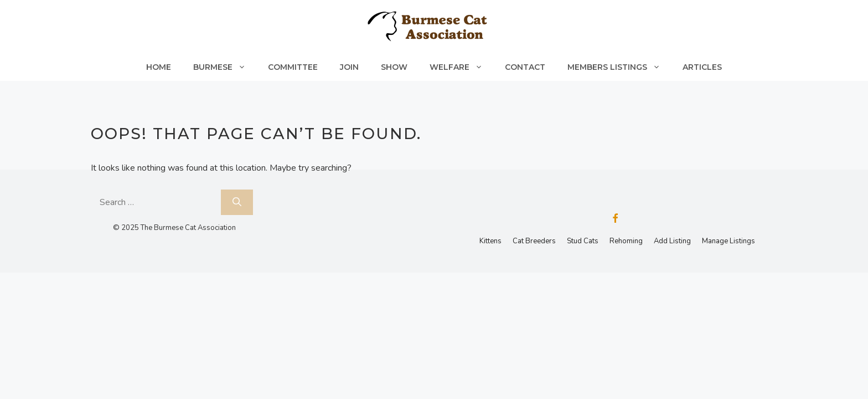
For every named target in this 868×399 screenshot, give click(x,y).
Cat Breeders (534, 241)
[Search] (237, 202)
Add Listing (672, 241)
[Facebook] (615, 219)
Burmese (225, 67)
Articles (702, 67)
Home (159, 67)
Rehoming (626, 241)
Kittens (490, 241)
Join (349, 67)
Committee (293, 67)
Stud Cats (583, 241)
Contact (525, 67)
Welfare (462, 67)
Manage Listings (728, 241)
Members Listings (619, 67)
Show (394, 67)
